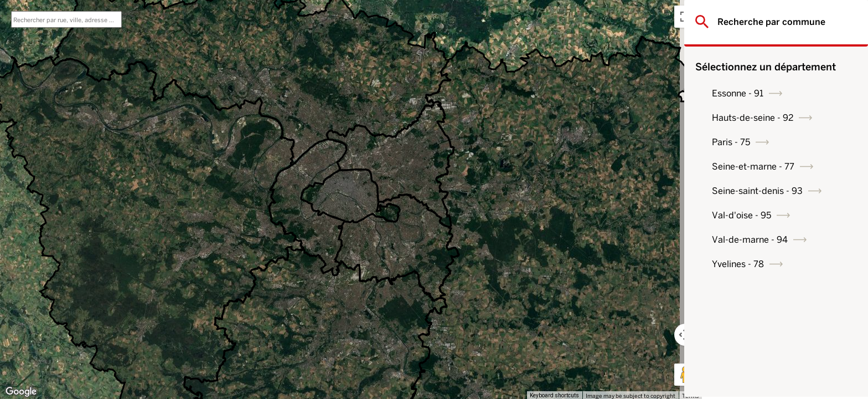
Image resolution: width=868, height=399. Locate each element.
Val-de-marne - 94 (768, 240)
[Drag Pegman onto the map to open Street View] (685, 375)
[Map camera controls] (685, 335)
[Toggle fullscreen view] (685, 17)
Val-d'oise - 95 (759, 215)
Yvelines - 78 (756, 264)
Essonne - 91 (755, 93)
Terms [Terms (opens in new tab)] (690, 396)
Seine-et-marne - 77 (771, 167)
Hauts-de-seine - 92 (770, 118)
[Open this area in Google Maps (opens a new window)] (21, 392)
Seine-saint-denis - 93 (775, 191)
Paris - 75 (749, 142)
